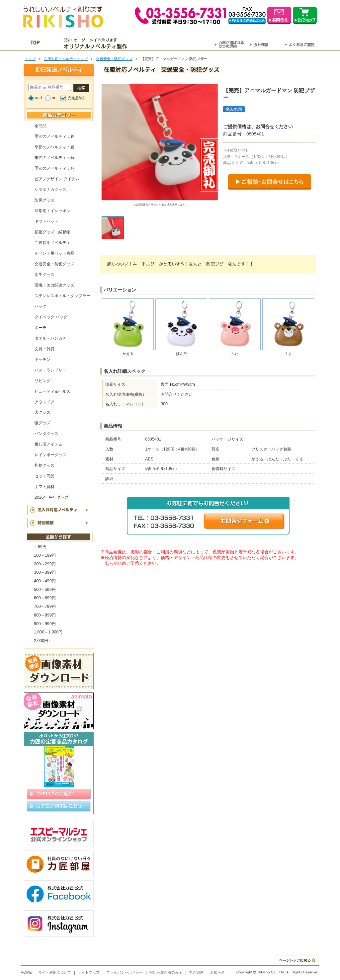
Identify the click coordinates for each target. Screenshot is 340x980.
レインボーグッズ (50, 455)
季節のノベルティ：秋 (54, 158)
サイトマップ (89, 972)
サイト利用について (55, 972)
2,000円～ (43, 641)
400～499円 (45, 581)
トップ (30, 59)
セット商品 (44, 476)
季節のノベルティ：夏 (54, 147)
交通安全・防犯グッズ (114, 59)
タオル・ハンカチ (50, 338)
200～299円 (45, 564)
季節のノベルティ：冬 (54, 168)
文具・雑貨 (44, 349)
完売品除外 (77, 98)
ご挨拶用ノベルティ (52, 243)
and (38, 98)
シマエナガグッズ (50, 190)
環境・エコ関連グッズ (54, 285)
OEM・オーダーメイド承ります (97, 43)
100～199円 (45, 555)
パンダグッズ (46, 434)
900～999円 (45, 624)
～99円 (40, 547)
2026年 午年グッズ (52, 497)
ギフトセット (46, 221)
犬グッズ (42, 412)
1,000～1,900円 (48, 632)
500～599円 (45, 590)
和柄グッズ (44, 465)
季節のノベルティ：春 (54, 136)
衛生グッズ (44, 275)
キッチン (42, 360)
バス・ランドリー (50, 370)
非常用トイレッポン (52, 211)
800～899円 (45, 615)
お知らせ (217, 972)
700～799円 (45, 607)
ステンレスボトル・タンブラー (62, 296)
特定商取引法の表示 (166, 972)
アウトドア (44, 402)
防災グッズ (44, 200)
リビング (42, 381)
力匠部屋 (196, 972)
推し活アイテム (48, 444)
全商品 (41, 126)
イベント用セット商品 (54, 253)
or (54, 98)
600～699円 (45, 598)
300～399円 (45, 572)
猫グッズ (42, 423)
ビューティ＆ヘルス (52, 391)
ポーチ (41, 328)
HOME (26, 972)
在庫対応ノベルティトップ (66, 59)
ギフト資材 (44, 487)
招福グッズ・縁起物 (52, 232)
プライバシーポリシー (125, 972)
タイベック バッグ (51, 317)
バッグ (41, 306)
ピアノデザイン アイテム (57, 179)
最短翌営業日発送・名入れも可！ (178, 43)
